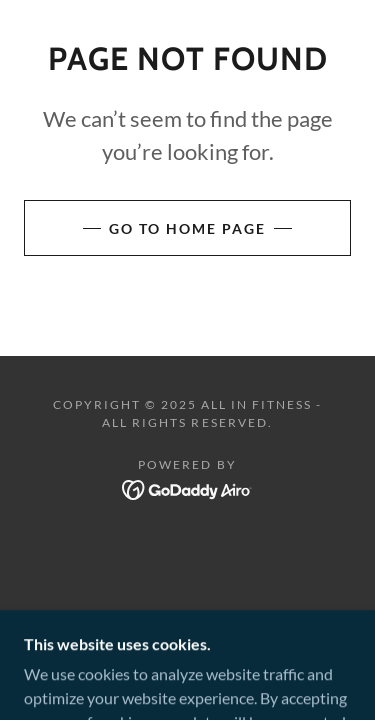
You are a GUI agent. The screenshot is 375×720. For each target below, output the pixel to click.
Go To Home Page (187, 228)
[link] (187, 487)
